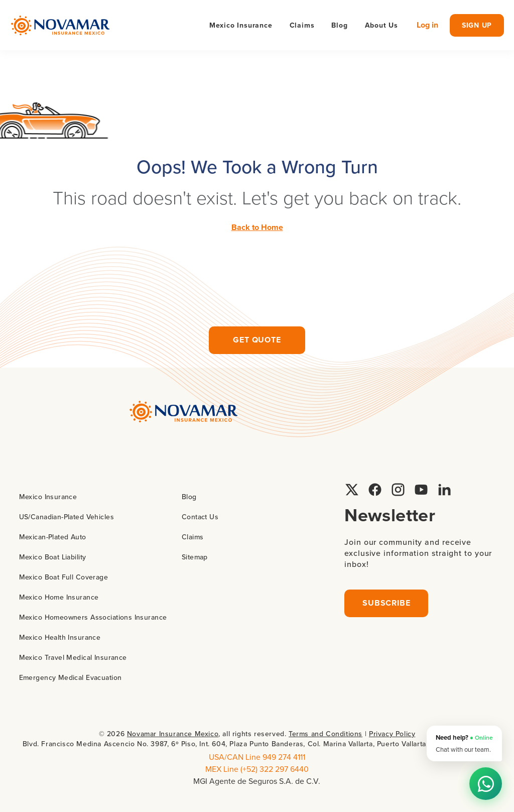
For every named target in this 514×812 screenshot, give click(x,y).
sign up (477, 25)
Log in (427, 25)
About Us (381, 25)
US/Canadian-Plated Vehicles (67, 517)
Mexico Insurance (48, 497)
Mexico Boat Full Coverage (64, 577)
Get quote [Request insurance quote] (257, 340)
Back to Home (257, 227)
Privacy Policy (392, 734)
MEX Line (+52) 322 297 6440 (257, 769)
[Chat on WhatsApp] (486, 784)
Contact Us (200, 517)
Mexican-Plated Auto (53, 537)
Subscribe (386, 603)
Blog (339, 25)
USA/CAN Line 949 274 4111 (257, 757)
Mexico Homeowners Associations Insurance (93, 617)
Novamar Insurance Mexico (173, 734)
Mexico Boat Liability (53, 557)
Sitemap (195, 557)
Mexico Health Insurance (60, 637)
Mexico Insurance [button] (241, 25)
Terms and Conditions (326, 734)
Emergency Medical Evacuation (71, 677)
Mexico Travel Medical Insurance (73, 657)
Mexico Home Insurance (59, 597)
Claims (302, 25)
